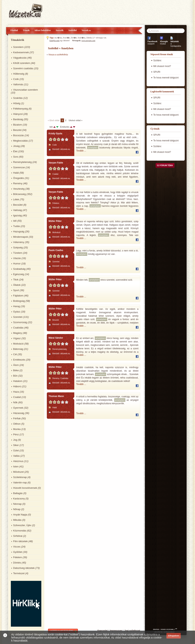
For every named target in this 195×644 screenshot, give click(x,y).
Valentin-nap (20, 483)
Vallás (16, 456)
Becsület (18, 205)
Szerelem (18, 47)
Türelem (18, 253)
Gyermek (18, 408)
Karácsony (19, 499)
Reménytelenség (22, 162)
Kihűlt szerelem (22, 63)
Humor (17, 264)
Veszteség (19, 189)
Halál (16, 173)
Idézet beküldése (43, 30)
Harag (16, 306)
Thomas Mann (56, 396)
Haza (16, 392)
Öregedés (19, 178)
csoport (152, 43)
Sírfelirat (18, 536)
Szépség (18, 248)
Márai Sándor (56, 338)
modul (164, 43)
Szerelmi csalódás (23, 68)
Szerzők (60, 30)
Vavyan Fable (56, 163)
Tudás (17, 226)
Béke (16, 370)
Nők (15, 402)
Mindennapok (21, 237)
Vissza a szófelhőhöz (58, 55)
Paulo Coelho (56, 250)
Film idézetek (20, 541)
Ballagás (18, 493)
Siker (16, 445)
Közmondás (20, 531)
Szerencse (19, 167)
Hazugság (19, 231)
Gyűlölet (18, 552)
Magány (18, 333)
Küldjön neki (55, 41)
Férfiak (17, 418)
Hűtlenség (19, 74)
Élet (15, 151)
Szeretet (18, 317)
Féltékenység (20, 109)
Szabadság (19, 269)
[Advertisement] (79, 87)
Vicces (17, 547)
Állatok (17, 285)
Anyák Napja (20, 515)
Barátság (18, 119)
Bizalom (18, 125)
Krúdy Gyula (55, 134)
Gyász (17, 312)
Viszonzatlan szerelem (26, 90)
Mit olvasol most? (162, 66)
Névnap (17, 504)
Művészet (18, 472)
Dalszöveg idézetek (24, 568)
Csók (16, 79)
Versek (86, 30)
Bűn (15, 376)
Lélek (16, 199)
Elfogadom (174, 636)
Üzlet (16, 450)
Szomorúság (20, 322)
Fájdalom (18, 296)
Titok (16, 280)
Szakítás (18, 98)
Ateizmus (18, 461)
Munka (17, 429)
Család (17, 397)
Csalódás (18, 328)
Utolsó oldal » (75, 120)
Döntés (17, 563)
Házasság (19, 413)
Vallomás (18, 84)
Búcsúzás (18, 135)
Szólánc (157, 60)
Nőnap (17, 509)
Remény (18, 183)
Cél (15, 354)
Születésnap (20, 477)
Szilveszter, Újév (22, 525)
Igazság (18, 215)
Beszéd (17, 130)
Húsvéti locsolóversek (25, 488)
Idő (15, 221)
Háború (17, 386)
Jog (15, 440)
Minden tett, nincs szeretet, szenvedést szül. (104, 280)
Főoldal (14, 30)
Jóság (16, 146)
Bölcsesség (19, 194)
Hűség (17, 103)
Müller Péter (55, 221)
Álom (16, 365)
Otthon (17, 424)
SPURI (157, 72)
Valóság (18, 210)
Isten (16, 466)
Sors (16, 157)
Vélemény (19, 242)
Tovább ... (81, 151)
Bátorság (18, 349)
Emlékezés (19, 360)
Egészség (19, 274)
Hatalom (18, 381)
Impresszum (116, 630)
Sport (16, 290)
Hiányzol (18, 114)
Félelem (18, 557)
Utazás (17, 258)
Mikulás (17, 520)
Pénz (16, 434)
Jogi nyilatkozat (132, 630)
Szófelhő (72, 30)
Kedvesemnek (21, 52)
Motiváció (18, 344)
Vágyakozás (20, 58)
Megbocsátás (20, 141)
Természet (19, 573)
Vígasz (17, 338)
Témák (26, 30)
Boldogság (19, 301)
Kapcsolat (103, 630)
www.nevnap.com (88, 41)
